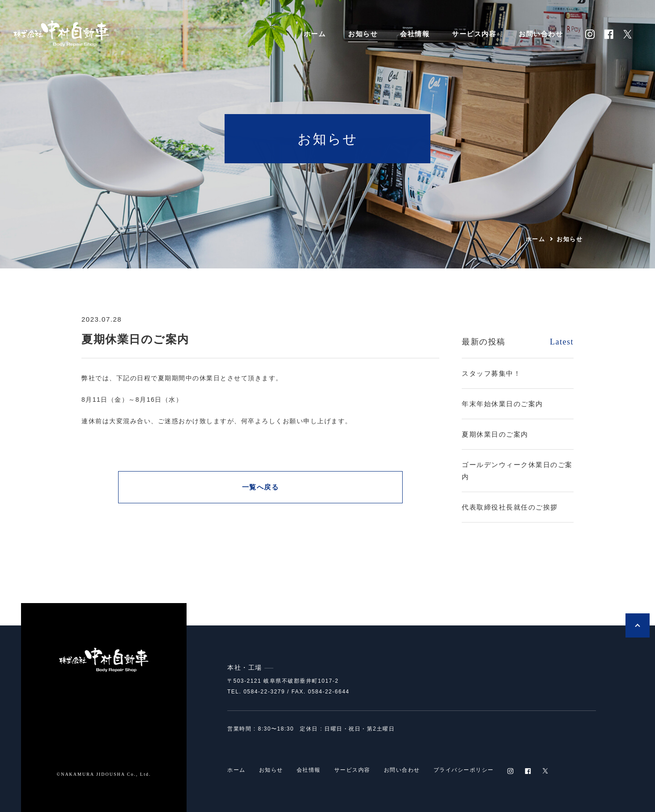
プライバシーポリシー (464, 771)
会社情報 (415, 34)
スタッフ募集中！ (491, 373)
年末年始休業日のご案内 (502, 404)
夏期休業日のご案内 (495, 434)
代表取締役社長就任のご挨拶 (510, 507)
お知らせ (363, 34)
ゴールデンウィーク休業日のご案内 (517, 471)
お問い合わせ (541, 34)
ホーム (315, 34)
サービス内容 (474, 34)
